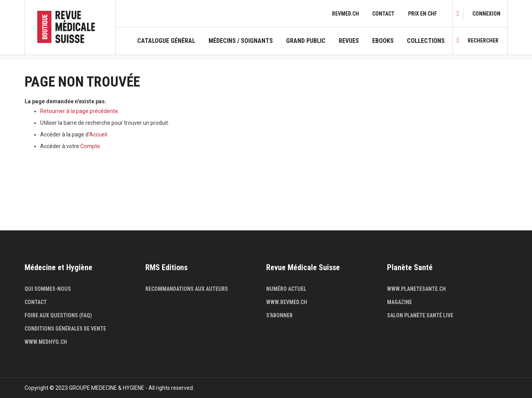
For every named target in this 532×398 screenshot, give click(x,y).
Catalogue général (166, 41)
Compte (90, 146)
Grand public (306, 41)
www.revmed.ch (287, 302)
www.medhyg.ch (46, 342)
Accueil (98, 134)
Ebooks (383, 41)
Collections (426, 41)
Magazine (399, 302)
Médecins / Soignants (241, 41)
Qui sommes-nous (48, 289)
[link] (486, 14)
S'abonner (279, 315)
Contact (383, 14)
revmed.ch (346, 14)
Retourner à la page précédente (79, 111)
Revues (349, 41)
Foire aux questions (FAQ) (58, 315)
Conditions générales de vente (65, 329)
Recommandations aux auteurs (187, 289)
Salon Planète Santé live (420, 315)
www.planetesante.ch (416, 289)
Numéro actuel (286, 289)
